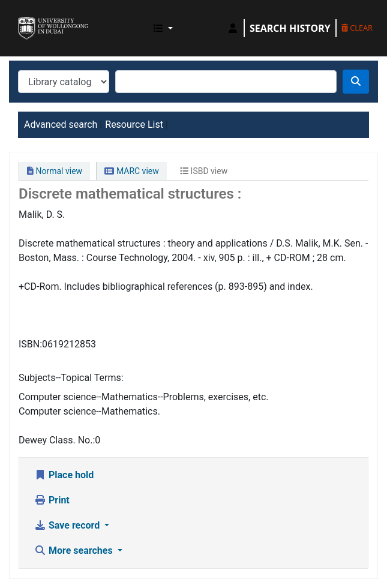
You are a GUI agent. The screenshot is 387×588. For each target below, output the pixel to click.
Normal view (55, 171)
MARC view (131, 171)
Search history (290, 28)
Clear (357, 28)
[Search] (356, 82)
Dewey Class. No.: (57, 440)
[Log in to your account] (233, 28)
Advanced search (61, 124)
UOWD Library (22, 17)
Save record (68, 525)
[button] (163, 28)
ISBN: (30, 344)
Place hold (64, 475)
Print (52, 500)
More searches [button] (75, 550)
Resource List (134, 124)
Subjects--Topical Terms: (71, 378)
